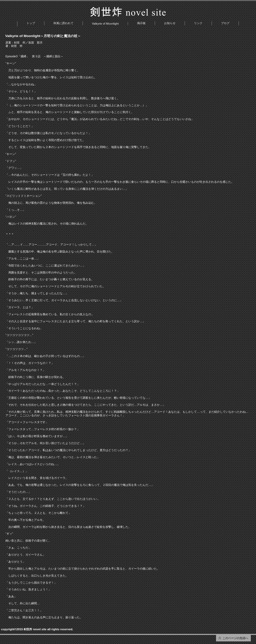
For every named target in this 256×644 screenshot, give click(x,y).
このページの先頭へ (235, 638)
